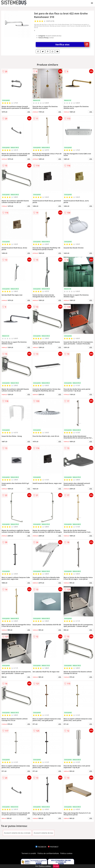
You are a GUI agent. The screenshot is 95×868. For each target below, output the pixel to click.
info (29, 112)
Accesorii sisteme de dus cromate (17, 833)
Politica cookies (66, 853)
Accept (56, 866)
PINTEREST (53, 847)
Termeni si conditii (29, 853)
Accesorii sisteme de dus (43, 833)
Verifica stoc (72, 44)
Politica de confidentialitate (48, 853)
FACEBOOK (41, 847)
